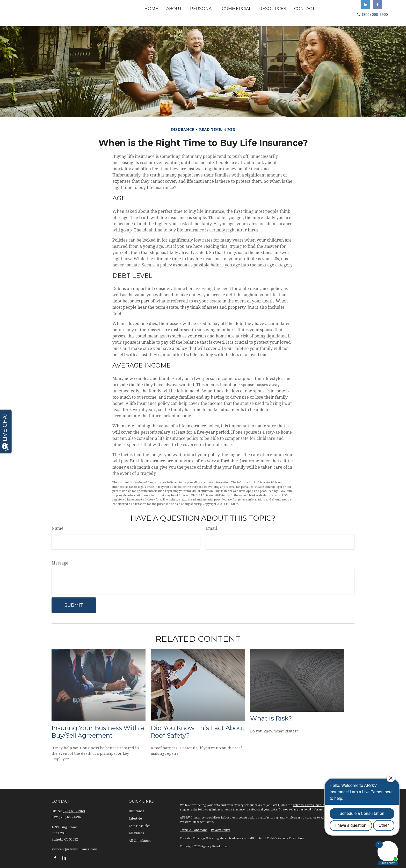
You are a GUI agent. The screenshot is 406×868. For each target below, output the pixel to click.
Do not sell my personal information (303, 810)
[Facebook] (378, 5)
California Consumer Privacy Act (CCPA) (320, 805)
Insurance (136, 811)
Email (211, 528)
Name (57, 528)
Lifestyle (135, 818)
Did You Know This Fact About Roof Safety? (198, 732)
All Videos (136, 833)
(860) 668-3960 (372, 15)
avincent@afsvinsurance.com (74, 849)
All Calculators (140, 841)
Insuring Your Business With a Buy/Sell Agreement (98, 732)
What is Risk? (271, 718)
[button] (151, 9)
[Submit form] (74, 605)
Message (60, 563)
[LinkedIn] (366, 5)
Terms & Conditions (194, 830)
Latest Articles (139, 826)
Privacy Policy (220, 830)
